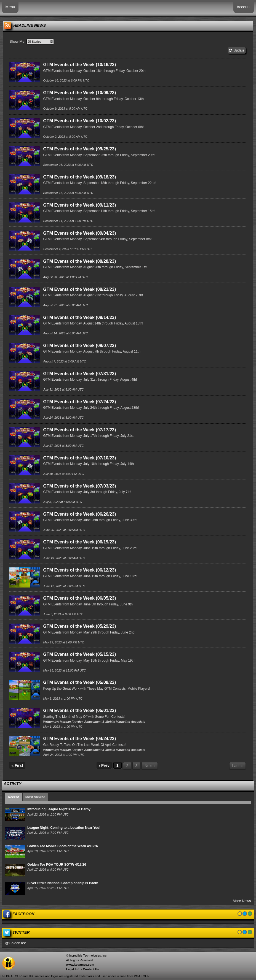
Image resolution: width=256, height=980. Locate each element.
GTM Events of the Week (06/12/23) (79, 570)
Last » (238, 766)
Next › (150, 766)
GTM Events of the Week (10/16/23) (79, 65)
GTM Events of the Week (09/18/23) (79, 177)
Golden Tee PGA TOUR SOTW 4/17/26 (57, 865)
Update (237, 50)
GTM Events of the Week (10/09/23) (79, 93)
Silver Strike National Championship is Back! (63, 883)
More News (242, 901)
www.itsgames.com (80, 965)
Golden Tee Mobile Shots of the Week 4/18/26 (63, 846)
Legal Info (73, 969)
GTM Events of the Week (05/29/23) (79, 626)
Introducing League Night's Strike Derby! (59, 809)
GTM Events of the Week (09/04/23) (79, 233)
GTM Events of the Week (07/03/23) (79, 486)
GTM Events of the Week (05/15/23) (79, 654)
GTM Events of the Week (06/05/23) (79, 598)
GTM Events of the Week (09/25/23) (79, 149)
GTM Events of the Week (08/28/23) (79, 261)
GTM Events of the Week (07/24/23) (79, 402)
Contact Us (91, 969)
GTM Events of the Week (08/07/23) (79, 346)
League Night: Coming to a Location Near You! (64, 828)
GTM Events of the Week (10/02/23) (79, 121)
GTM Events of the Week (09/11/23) (79, 205)
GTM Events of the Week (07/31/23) (79, 374)
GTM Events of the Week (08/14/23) (79, 317)
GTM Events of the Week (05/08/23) (79, 682)
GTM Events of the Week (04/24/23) (79, 739)
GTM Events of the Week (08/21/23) (79, 289)
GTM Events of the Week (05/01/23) (79, 710)
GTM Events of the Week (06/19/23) (79, 542)
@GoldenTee (15, 943)
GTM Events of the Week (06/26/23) (79, 514)
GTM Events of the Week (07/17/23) (79, 430)
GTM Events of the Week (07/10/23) (79, 458)
